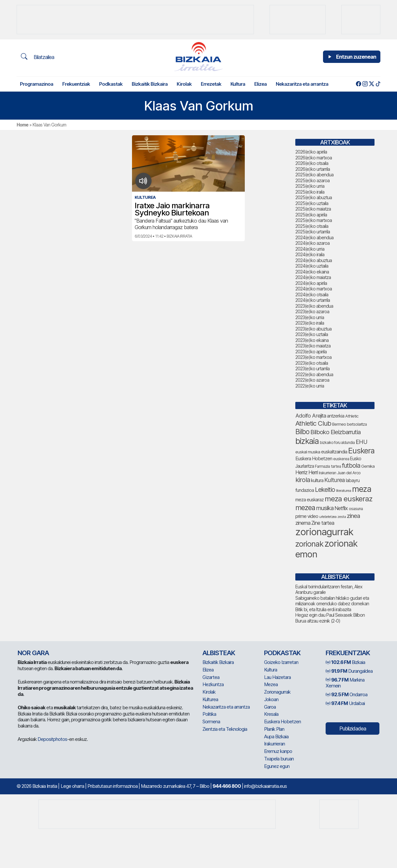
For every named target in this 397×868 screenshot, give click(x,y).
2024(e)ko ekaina (312, 272)
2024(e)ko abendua (314, 237)
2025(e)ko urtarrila (313, 232)
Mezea (271, 684)
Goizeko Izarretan (281, 662)
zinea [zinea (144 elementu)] (353, 516)
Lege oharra (72, 786)
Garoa (270, 707)
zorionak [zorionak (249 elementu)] (309, 544)
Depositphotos (52, 739)
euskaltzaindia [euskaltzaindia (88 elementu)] (334, 452)
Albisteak (219, 653)
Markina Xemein (345, 683)
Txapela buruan (279, 759)
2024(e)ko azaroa (312, 243)
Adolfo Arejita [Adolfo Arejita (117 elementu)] (311, 416)
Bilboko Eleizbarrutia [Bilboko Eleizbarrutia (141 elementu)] (335, 432)
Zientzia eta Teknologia (225, 729)
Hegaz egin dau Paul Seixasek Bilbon (330, 615)
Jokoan (271, 699)
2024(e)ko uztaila (312, 266)
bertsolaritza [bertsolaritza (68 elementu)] (357, 424)
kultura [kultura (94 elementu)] (317, 480)
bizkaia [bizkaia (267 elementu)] (307, 441)
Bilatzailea (37, 57)
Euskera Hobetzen (282, 721)
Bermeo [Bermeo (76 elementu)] (339, 424)
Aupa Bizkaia (276, 736)
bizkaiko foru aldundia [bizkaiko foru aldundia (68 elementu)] (337, 443)
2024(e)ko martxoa (314, 289)
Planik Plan (274, 729)
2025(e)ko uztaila (312, 203)
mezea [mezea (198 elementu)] (305, 508)
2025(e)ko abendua (314, 175)
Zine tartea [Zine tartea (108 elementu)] (323, 523)
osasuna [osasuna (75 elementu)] (356, 509)
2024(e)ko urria (310, 249)
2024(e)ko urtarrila (313, 300)
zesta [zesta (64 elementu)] (342, 517)
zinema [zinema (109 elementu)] (303, 523)
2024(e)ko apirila (311, 283)
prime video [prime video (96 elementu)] (307, 516)
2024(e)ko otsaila (312, 294)
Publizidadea (353, 728)
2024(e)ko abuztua (314, 260)
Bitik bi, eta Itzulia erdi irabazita (323, 609)
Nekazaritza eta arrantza (302, 84)
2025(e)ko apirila (311, 215)
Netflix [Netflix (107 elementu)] (341, 508)
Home (22, 125)
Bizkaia (345, 662)
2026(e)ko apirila (311, 152)
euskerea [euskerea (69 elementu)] (341, 459)
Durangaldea (349, 671)
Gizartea (211, 677)
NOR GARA (33, 653)
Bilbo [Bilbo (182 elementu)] (302, 432)
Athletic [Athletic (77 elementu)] (352, 416)
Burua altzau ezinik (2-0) (318, 621)
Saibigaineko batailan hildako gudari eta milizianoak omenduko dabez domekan (332, 601)
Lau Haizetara (277, 677)
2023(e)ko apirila (311, 352)
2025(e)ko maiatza (313, 209)
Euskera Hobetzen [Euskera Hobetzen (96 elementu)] (314, 459)
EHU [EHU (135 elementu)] (361, 442)
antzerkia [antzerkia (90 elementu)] (336, 416)
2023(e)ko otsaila (312, 363)
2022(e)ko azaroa (312, 380)
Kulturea (210, 699)
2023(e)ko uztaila (312, 334)
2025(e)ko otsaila (312, 226)
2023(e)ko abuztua (313, 329)
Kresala (271, 714)
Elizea (260, 84)
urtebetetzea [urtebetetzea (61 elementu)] (328, 517)
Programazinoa (37, 84)
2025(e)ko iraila (310, 192)
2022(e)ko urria (310, 386)
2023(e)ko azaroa (312, 311)
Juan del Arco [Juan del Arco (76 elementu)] (349, 473)
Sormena (211, 721)
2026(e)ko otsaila (312, 163)
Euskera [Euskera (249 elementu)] (361, 451)
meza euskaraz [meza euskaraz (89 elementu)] (309, 500)
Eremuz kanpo (278, 751)
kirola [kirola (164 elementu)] (303, 480)
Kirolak (184, 84)
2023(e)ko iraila (310, 323)
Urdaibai (345, 703)
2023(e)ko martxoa (313, 357)
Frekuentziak (76, 84)
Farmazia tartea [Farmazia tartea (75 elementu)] (328, 466)
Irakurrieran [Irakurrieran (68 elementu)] (327, 473)
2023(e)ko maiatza (313, 346)
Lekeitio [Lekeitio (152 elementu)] (325, 490)
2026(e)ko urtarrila (313, 169)
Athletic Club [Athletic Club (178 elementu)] (313, 423)
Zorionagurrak (277, 692)
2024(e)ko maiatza (313, 277)
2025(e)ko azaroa (312, 180)
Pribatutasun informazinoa (112, 786)
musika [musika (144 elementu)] (325, 508)
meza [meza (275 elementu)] (362, 489)
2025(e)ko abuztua (314, 197)
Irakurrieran (274, 744)
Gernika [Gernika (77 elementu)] (368, 466)
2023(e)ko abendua (314, 306)
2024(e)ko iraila (310, 254)
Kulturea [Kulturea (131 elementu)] (335, 480)
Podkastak (111, 84)
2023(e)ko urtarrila (312, 368)
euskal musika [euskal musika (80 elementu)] (308, 452)
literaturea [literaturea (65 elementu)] (344, 491)
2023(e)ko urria (310, 317)
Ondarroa (346, 694)
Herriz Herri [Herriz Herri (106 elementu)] (307, 472)
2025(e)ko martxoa (314, 220)
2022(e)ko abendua (314, 374)
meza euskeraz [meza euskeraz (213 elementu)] (348, 499)
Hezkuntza (213, 684)
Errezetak (211, 84)
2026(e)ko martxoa (314, 158)
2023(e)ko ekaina (312, 340)
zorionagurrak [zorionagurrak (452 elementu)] (324, 532)
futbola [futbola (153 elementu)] (351, 465)
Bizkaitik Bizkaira (150, 84)
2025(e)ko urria (310, 186)
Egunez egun (277, 766)
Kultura (238, 84)
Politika (209, 714)
